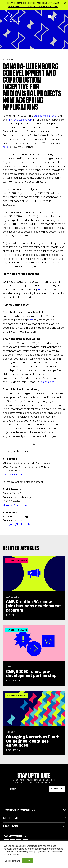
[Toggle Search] (56, 17)
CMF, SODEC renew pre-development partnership (31, 674)
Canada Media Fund (45, 116)
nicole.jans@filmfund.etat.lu (18, 524)
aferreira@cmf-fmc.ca (15, 505)
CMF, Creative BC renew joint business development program (34, 606)
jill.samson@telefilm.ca (15, 474)
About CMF (11, 818)
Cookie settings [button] (12, 861)
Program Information (19, 810)
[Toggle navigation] (62, 17)
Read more (12, 615)
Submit (55, 789)
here (5, 147)
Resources (11, 827)
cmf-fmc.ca (48, 382)
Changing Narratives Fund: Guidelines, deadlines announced (33, 741)
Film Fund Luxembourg (20, 120)
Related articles (21, 548)
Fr (49, 17)
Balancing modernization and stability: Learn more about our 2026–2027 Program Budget (33, 5)
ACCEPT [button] (28, 861)
